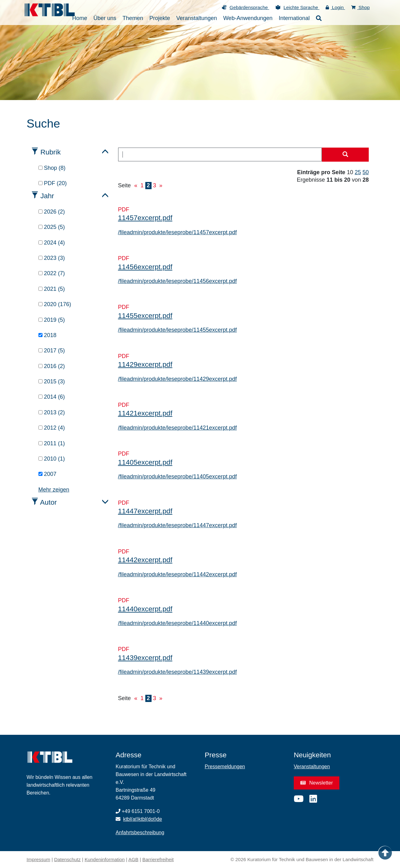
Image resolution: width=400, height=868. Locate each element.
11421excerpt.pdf (145, 413)
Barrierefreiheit (158, 859)
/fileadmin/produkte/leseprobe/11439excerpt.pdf (177, 672)
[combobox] (220, 154)
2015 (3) (52, 381)
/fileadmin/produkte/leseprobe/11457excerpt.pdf (177, 232)
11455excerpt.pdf (145, 316)
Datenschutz (67, 859)
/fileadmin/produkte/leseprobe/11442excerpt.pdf (177, 574)
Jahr (47, 196)
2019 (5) (52, 320)
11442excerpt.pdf (145, 560)
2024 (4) (52, 243)
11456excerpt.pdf (145, 267)
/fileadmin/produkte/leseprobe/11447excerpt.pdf (177, 525)
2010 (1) (52, 459)
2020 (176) (55, 304)
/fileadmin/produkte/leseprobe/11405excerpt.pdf (177, 477)
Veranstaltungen (312, 767)
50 (366, 172)
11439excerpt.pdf (145, 658)
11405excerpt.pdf (145, 462)
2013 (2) (52, 412)
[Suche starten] (345, 155)
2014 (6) (52, 397)
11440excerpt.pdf (145, 609)
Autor (48, 502)
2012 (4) (52, 428)
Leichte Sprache (301, 7)
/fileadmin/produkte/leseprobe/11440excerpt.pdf (177, 623)
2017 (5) (52, 351)
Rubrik (50, 152)
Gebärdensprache (250, 7)
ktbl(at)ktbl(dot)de (143, 819)
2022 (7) (52, 273)
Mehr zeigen (54, 490)
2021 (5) (52, 289)
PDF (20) (53, 183)
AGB (133, 859)
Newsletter (317, 783)
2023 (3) (52, 258)
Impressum (38, 859)
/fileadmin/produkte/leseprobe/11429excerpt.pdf (177, 379)
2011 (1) (52, 443)
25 (358, 172)
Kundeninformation (105, 859)
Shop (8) (52, 168)
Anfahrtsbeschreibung (140, 833)
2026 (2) (52, 212)
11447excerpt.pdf (145, 511)
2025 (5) (52, 227)
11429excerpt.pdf (145, 364)
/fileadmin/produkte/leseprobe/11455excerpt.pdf (177, 330)
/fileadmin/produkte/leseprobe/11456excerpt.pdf (177, 281)
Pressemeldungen (225, 767)
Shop (360, 7)
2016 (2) (52, 366)
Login (335, 7)
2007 (47, 474)
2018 (47, 335)
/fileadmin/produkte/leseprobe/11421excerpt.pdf (177, 428)
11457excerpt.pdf (145, 218)
